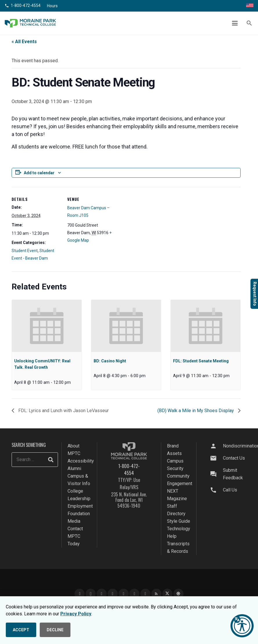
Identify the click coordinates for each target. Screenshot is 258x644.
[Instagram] (91, 594)
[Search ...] (35, 460)
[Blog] (156, 594)
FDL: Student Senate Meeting (201, 361)
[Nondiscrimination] (216, 446)
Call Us (230, 490)
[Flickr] (145, 594)
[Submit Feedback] (216, 474)
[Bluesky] (178, 594)
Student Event (25, 251)
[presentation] (47, 326)
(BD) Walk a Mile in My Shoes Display (196, 411)
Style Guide (179, 521)
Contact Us (234, 458)
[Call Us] (216, 490)
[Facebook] (80, 594)
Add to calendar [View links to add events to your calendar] (39, 173)
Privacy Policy (76, 614)
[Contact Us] (216, 458)
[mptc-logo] (30, 23)
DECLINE (55, 630)
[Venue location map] (153, 227)
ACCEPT (21, 630)
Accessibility (81, 461)
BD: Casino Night (110, 361)
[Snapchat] (134, 594)
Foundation (79, 514)
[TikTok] (124, 594)
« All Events (24, 42)
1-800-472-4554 (129, 469)
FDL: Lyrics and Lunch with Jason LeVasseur (63, 411)
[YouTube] (102, 594)
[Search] (51, 460)
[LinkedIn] (113, 594)
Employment (80, 506)
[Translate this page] (250, 6)
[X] (167, 594)
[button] (235, 23)
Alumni (74, 468)
